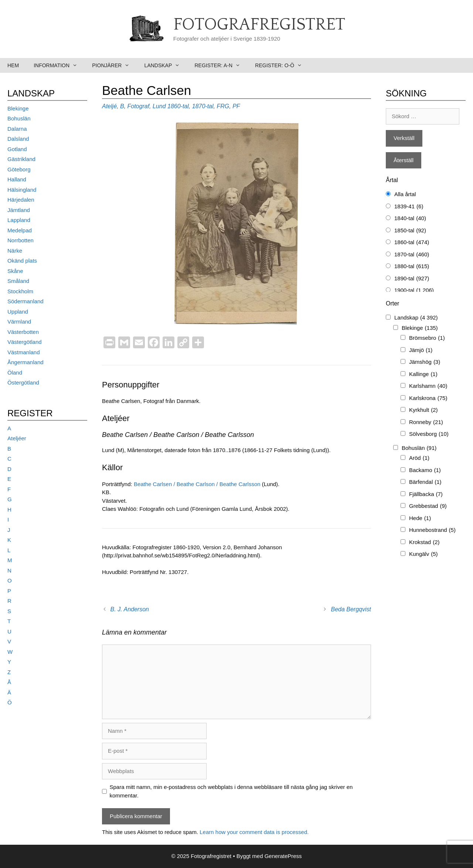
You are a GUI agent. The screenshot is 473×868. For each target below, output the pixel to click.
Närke (15, 251)
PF (236, 106)
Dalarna (17, 129)
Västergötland (25, 342)
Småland (18, 281)
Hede (420, 518)
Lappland (19, 220)
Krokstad (424, 542)
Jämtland (19, 210)
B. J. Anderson (130, 609)
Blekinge (18, 108)
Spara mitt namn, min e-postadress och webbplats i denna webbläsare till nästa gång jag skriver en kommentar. (231, 791)
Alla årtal (405, 194)
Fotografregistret (259, 25)
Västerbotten (23, 332)
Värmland (19, 322)
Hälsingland (22, 190)
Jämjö (421, 350)
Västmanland (24, 352)
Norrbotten (21, 240)
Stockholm (20, 291)
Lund (159, 106)
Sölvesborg (429, 434)
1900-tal (414, 291)
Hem (13, 65)
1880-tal (412, 266)
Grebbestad (428, 506)
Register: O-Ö (282, 65)
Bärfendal (425, 482)
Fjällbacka (426, 494)
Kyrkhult (423, 410)
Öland (15, 373)
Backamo (425, 470)
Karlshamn (428, 386)
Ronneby (426, 422)
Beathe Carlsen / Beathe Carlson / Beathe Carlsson (197, 484)
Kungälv (423, 554)
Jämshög (425, 362)
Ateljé (109, 106)
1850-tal (410, 231)
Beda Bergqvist (351, 609)
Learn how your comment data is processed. (254, 832)
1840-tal (410, 218)
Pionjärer (114, 65)
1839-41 (409, 207)
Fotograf (138, 106)
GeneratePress (283, 856)
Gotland (17, 149)
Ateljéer (17, 438)
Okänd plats (22, 261)
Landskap (166, 65)
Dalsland (18, 139)
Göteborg (19, 169)
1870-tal (203, 106)
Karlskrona (428, 398)
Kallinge (423, 374)
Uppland (18, 312)
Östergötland (23, 382)
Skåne (15, 271)
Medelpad (20, 230)
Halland (17, 179)
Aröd (419, 458)
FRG (223, 106)
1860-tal (178, 106)
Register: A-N (221, 65)
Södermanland (25, 301)
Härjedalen (21, 200)
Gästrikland (21, 159)
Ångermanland (25, 362)
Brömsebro (427, 338)
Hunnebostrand (432, 530)
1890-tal (412, 279)
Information (59, 65)
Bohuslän (19, 118)
